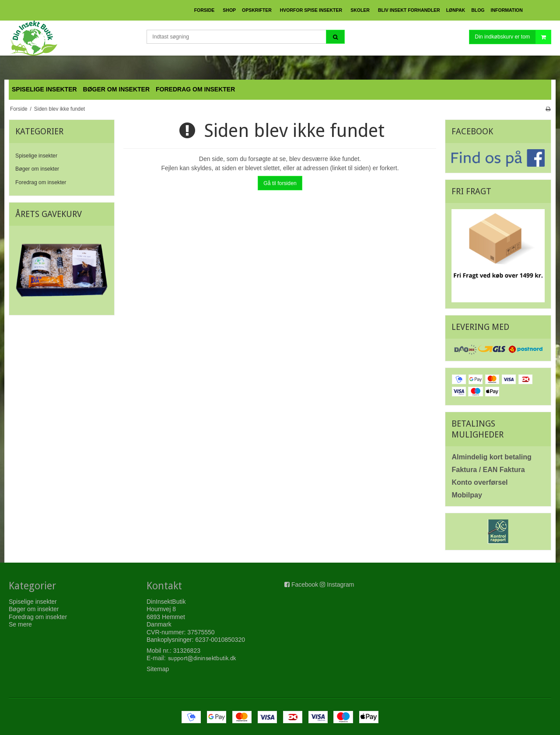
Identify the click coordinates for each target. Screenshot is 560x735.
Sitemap (158, 669)
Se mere (20, 624)
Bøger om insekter (37, 169)
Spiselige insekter (36, 156)
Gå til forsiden (280, 183)
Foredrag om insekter (41, 182)
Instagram (340, 584)
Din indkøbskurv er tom (513, 37)
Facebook (305, 584)
